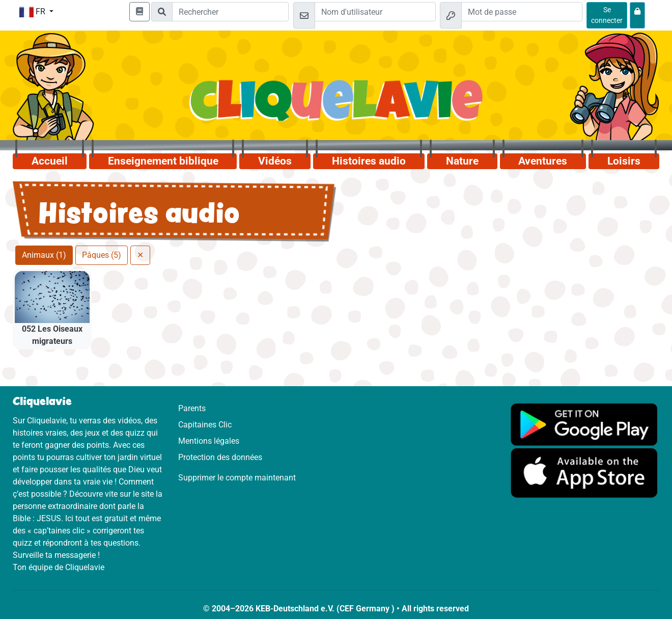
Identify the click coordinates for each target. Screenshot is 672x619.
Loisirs (624, 161)
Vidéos (275, 161)
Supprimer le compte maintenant (237, 478)
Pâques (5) (102, 255)
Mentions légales (209, 441)
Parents (192, 408)
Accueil (50, 161)
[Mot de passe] (522, 12)
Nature (462, 161)
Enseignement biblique (163, 161)
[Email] (375, 12)
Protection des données (220, 457)
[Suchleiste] (230, 12)
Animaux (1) (44, 255)
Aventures (543, 161)
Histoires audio (369, 161)
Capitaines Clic (205, 425)
